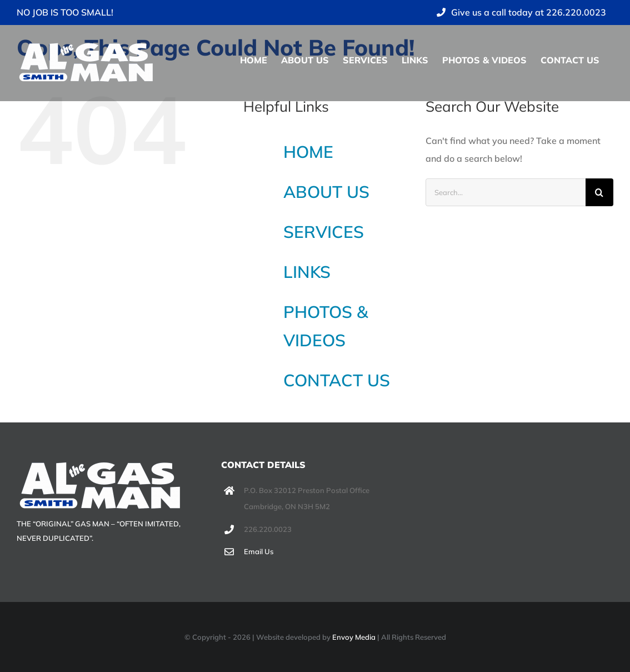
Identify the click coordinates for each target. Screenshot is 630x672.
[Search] (599, 192)
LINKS (307, 272)
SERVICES (324, 232)
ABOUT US (326, 192)
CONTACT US (337, 380)
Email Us (259, 551)
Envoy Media (354, 637)
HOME (308, 152)
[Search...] (506, 192)
